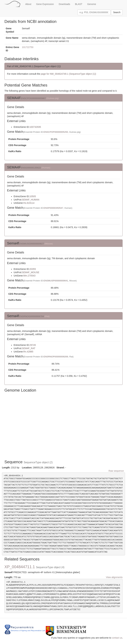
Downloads (64, 4)
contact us (117, 638)
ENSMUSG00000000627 (31, 244)
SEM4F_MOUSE (31, 272)
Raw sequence (116, 471)
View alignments (114, 577)
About (28, 4)
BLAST (79, 4)
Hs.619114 (29, 203)
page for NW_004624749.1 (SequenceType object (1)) (68, 74)
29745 (33, 345)
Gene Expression (45, 4)
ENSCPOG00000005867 (33, 98)
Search (117, 12)
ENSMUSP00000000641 (56, 281)
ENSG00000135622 (31, 168)
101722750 (28, 47)
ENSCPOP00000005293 (56, 132)
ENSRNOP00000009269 (56, 357)
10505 (33, 196)
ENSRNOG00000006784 (31, 316)
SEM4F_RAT (29, 348)
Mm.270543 (29, 276)
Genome (92, 4)
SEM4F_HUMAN (31, 200)
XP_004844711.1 (34, 567)
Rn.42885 (28, 352)
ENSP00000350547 (53, 208)
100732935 (35, 127)
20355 (33, 269)
